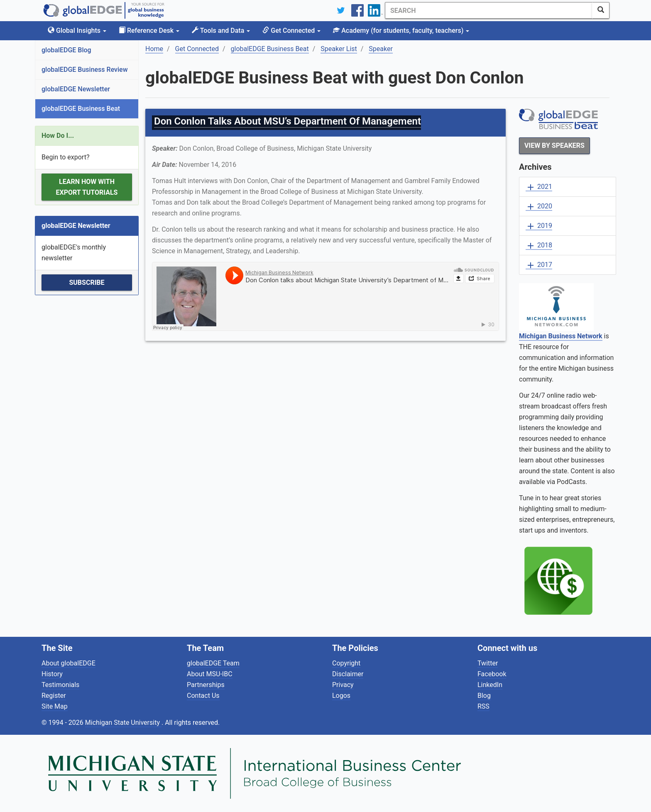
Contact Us (203, 696)
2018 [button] (539, 246)
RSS (483, 706)
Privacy (343, 685)
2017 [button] (539, 265)
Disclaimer (348, 674)
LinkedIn (490, 685)
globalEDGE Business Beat (81, 109)
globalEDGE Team (213, 663)
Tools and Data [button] (221, 31)
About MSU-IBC (210, 674)
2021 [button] (539, 187)
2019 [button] (539, 226)
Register (54, 696)
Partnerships (206, 685)
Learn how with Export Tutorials (87, 187)
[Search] (489, 10)
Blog (484, 696)
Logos (341, 696)
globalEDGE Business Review (85, 70)
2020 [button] (539, 207)
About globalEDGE (69, 663)
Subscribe (87, 282)
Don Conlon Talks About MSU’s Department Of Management (288, 121)
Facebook (492, 674)
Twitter (488, 663)
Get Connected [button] (291, 31)
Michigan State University (123, 723)
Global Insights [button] (77, 31)
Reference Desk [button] (149, 31)
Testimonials (60, 685)
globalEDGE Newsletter (76, 89)
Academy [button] (401, 31)
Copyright (346, 663)
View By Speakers (554, 146)
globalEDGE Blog (66, 50)
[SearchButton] (601, 10)
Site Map (55, 706)
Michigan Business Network (561, 336)
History (52, 674)
